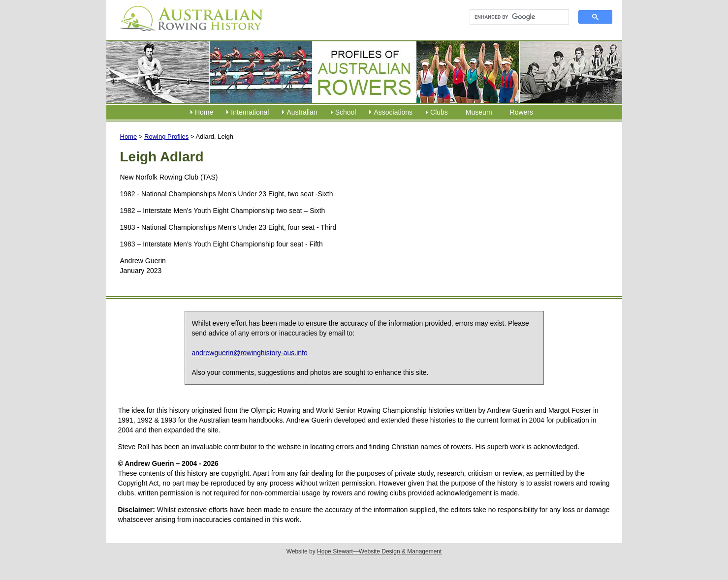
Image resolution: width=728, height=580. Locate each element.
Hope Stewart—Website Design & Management (379, 551)
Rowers (522, 112)
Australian (302, 112)
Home (204, 112)
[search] (515, 17)
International (250, 112)
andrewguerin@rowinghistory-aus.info (250, 353)
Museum (479, 112)
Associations (393, 112)
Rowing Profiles (166, 137)
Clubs (439, 112)
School (346, 112)
